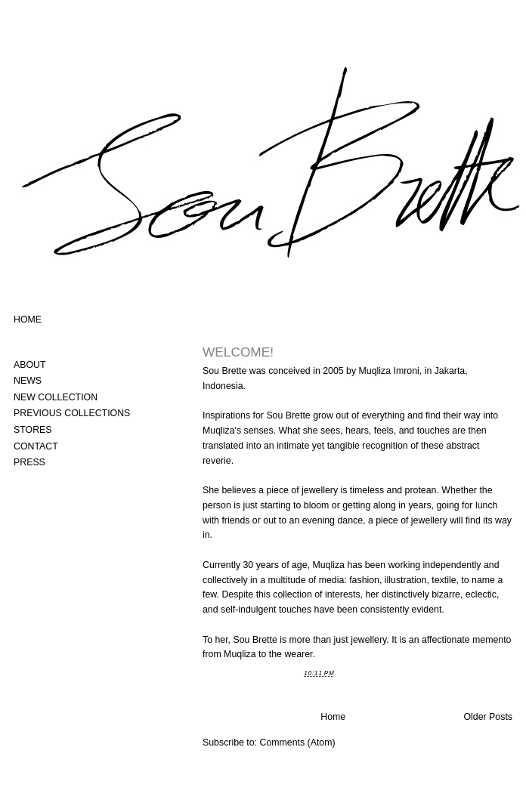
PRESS (29, 462)
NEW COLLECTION (56, 397)
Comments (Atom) (297, 743)
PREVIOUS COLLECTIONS (72, 413)
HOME (28, 320)
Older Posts (489, 717)
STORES (33, 430)
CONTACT (36, 446)
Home (333, 717)
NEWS (28, 381)
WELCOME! (238, 352)
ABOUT (30, 365)
